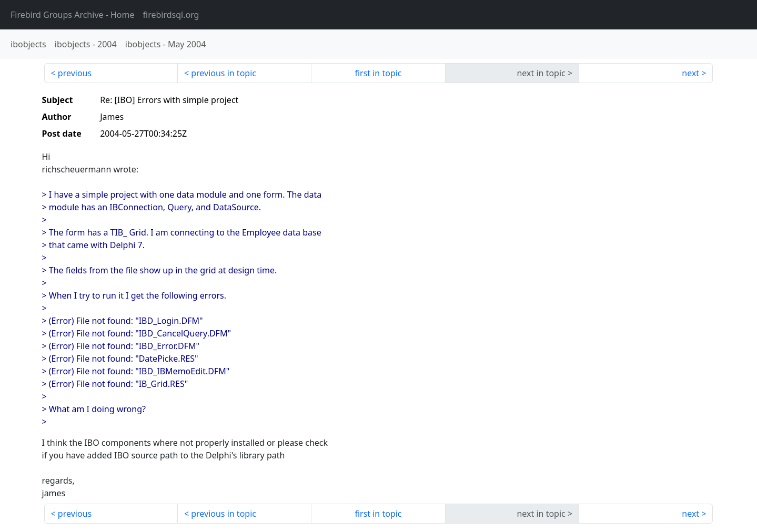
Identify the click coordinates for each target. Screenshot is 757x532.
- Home (73, 15)
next (690, 73)
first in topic (378, 73)
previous (75, 73)
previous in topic (224, 73)
